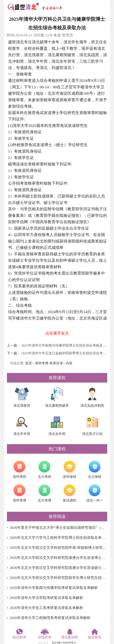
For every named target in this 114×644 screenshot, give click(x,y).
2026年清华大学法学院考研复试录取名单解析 (46, 598)
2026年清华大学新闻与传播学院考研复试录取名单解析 (54, 588)
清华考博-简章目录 (49, 363)
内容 (69, 363)
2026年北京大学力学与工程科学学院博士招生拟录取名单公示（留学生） (58, 538)
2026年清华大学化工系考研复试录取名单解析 (46, 608)
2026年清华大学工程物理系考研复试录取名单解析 (50, 618)
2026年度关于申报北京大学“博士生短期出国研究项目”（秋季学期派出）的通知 (58, 528)
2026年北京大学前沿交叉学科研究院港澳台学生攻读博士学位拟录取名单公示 (58, 558)
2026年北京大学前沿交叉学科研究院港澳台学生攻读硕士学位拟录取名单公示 (58, 568)
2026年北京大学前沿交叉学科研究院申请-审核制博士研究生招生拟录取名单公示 (58, 548)
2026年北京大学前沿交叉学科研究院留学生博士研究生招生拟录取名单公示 (58, 578)
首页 (29, 363)
